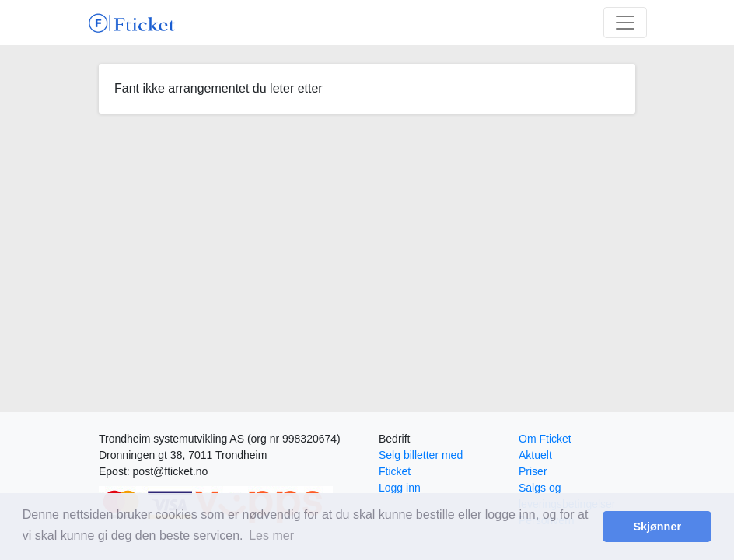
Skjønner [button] (657, 527)
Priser (533, 471)
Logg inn (400, 488)
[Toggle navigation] (625, 23)
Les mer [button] (271, 535)
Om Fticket (545, 439)
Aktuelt (535, 455)
